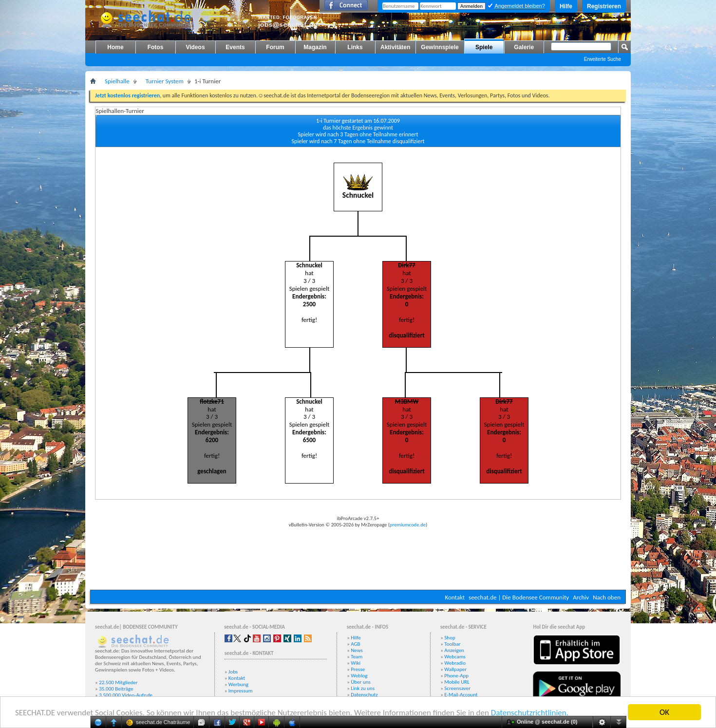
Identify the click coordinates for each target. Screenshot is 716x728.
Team (357, 657)
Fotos (156, 47)
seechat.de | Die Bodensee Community (519, 597)
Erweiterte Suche (603, 59)
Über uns (361, 682)
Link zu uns (363, 688)
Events (235, 47)
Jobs (233, 672)
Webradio (455, 663)
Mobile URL (457, 682)
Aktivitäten (395, 47)
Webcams (455, 657)
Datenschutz (364, 695)
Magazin (315, 47)
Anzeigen (454, 650)
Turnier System (165, 81)
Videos (195, 47)
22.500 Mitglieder (118, 682)
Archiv (581, 597)
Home (115, 47)
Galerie (524, 47)
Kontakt (455, 597)
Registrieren (604, 6)
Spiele (484, 47)
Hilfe (566, 6)
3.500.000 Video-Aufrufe (126, 695)
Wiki (356, 663)
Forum (275, 47)
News (357, 650)
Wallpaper (455, 669)
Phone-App (456, 676)
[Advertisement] (358, 560)
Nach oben (607, 597)
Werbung (238, 684)
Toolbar (452, 644)
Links (355, 47)
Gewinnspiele (440, 47)
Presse (358, 669)
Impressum (241, 691)
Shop (450, 638)
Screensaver (457, 688)
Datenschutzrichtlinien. (530, 713)
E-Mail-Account (461, 695)
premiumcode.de (408, 525)
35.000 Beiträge (116, 689)
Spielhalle (117, 81)
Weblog (359, 676)
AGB (355, 644)
